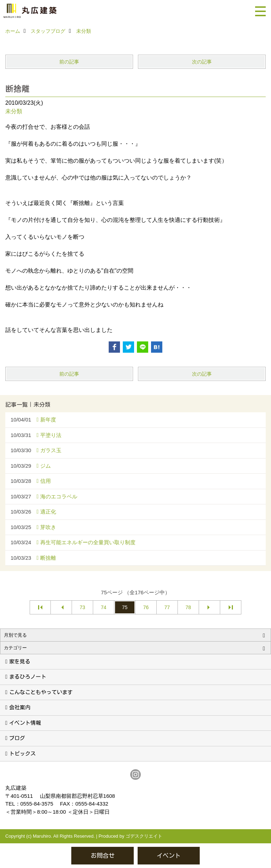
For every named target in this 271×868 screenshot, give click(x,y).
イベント (169, 855)
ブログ (17, 738)
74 (104, 607)
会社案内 (20, 707)
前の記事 (69, 62)
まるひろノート (28, 677)
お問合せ (103, 855)
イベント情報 (25, 723)
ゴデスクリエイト (144, 836)
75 (125, 607)
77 (167, 607)
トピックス (22, 754)
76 (146, 607)
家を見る (20, 661)
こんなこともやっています (41, 692)
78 (188, 607)
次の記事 (202, 62)
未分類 (14, 111)
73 (83, 607)
